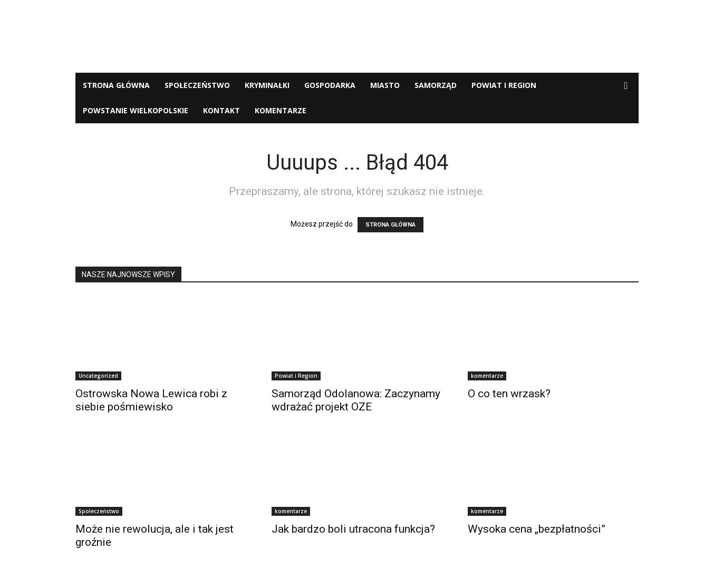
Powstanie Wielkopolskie (136, 110)
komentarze (281, 110)
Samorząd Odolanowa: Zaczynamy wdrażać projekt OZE (356, 400)
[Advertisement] (357, 36)
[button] (626, 86)
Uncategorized (98, 376)
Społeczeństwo (197, 85)
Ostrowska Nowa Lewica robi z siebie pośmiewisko (151, 400)
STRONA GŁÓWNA (390, 225)
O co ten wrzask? (509, 394)
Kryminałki (267, 85)
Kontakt (221, 110)
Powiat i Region (504, 85)
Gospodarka (330, 85)
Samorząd (436, 85)
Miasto (385, 85)
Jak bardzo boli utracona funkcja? (353, 529)
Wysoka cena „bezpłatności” (537, 529)
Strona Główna (116, 85)
